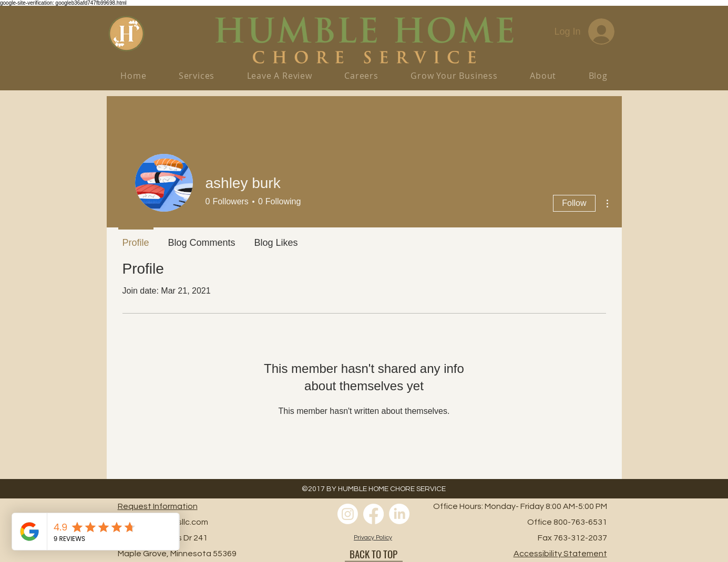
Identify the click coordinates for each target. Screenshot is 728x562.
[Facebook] (373, 514)
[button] (454, 76)
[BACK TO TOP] (374, 554)
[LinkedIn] (399, 514)
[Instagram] (348, 514)
